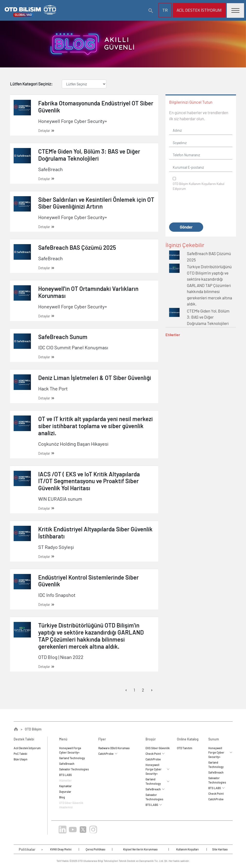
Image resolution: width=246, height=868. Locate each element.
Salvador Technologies (74, 769)
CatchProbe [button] (108, 754)
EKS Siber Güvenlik (158, 748)
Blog (62, 797)
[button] (151, 11)
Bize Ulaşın (21, 759)
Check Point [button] (155, 754)
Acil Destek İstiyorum (199, 10)
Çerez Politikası (96, 849)
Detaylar (46, 131)
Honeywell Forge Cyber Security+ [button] (158, 769)
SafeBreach (67, 764)
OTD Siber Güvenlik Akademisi (71, 805)
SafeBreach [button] (155, 789)
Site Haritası (220, 849)
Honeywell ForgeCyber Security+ (70, 750)
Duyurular (65, 792)
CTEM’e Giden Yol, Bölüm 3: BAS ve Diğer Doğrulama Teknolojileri (208, 317)
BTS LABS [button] (154, 805)
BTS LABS (65, 775)
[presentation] (206, 207)
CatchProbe (153, 759)
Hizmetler (65, 780)
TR (165, 10)
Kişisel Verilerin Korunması (140, 849)
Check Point (216, 794)
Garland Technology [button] (158, 781)
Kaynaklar (65, 786)
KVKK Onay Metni (61, 849)
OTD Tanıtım (185, 748)
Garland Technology (72, 758)
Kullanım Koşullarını (202, 184)
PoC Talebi (20, 754)
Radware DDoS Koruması (114, 748)
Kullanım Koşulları (187, 849)
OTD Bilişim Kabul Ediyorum (199, 186)
